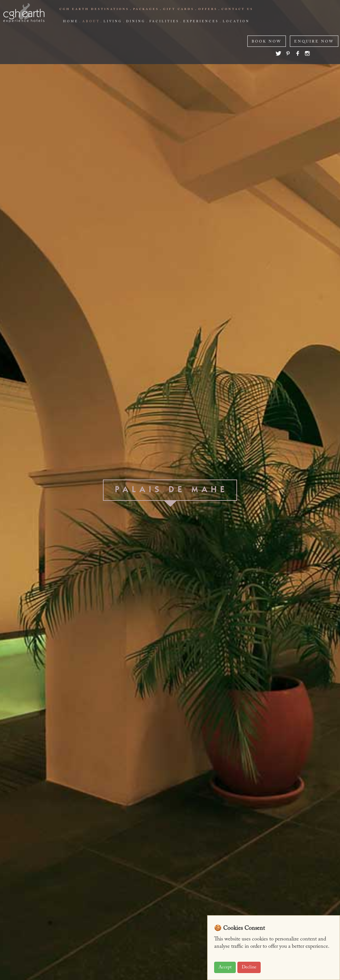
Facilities (164, 22)
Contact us (237, 9)
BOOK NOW (267, 42)
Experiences (201, 22)
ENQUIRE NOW (314, 42)
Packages (146, 9)
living (113, 22)
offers (208, 9)
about (91, 22)
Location (236, 22)
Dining (136, 22)
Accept (225, 967)
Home (71, 22)
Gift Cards (179, 9)
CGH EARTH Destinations (94, 9)
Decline (249, 967)
